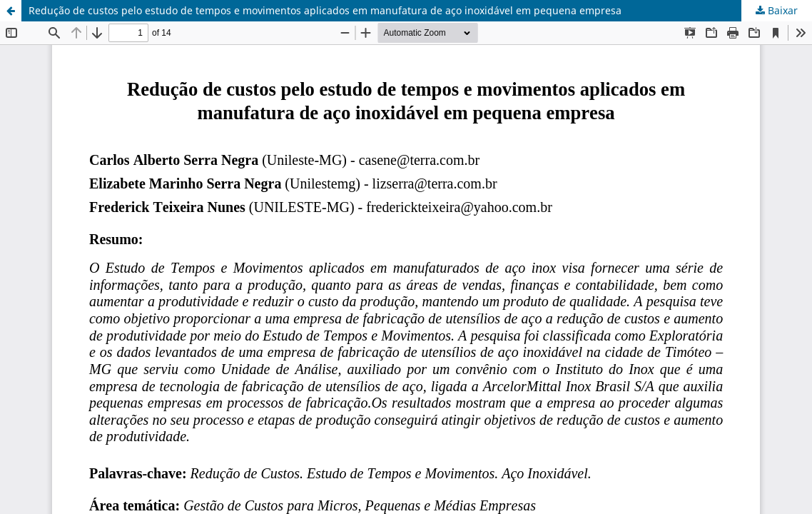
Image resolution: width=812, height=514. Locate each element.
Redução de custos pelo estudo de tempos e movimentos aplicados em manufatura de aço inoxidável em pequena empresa (325, 10)
